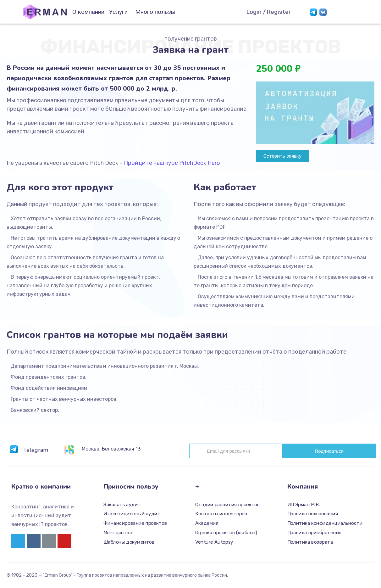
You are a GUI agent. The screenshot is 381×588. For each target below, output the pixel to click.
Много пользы (155, 12)
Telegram (36, 450)
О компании (88, 12)
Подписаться (329, 451)
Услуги (118, 12)
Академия (207, 523)
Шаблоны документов (129, 542)
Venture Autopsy (214, 542)
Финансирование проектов (135, 523)
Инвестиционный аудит (132, 514)
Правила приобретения (315, 533)
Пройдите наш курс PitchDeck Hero (172, 163)
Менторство (118, 533)
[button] (282, 156)
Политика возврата (310, 542)
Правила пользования (313, 514)
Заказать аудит (122, 505)
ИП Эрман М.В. (304, 505)
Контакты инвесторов (221, 514)
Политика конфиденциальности (325, 523)
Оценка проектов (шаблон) (226, 533)
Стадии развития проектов (227, 505)
